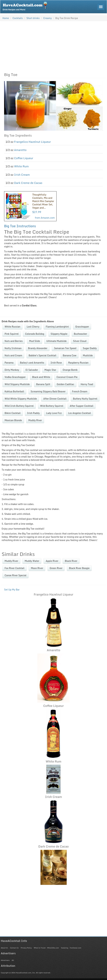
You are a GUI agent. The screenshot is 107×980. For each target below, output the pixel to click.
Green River (56, 568)
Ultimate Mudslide (56, 341)
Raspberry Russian (78, 363)
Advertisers (5, 960)
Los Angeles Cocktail (80, 413)
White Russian (12, 327)
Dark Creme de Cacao (28, 183)
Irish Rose (56, 363)
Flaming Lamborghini (57, 327)
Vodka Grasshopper (15, 377)
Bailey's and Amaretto (32, 363)
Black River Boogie (79, 568)
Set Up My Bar (12, 590)
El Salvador (32, 370)
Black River (71, 561)
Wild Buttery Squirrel (52, 406)
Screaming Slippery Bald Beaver (48, 391)
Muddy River (35, 420)
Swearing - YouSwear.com (71, 948)
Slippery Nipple (59, 334)
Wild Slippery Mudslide (17, 384)
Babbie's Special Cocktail (43, 355)
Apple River (52, 561)
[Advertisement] (54, 46)
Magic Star (50, 370)
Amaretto (20, 150)
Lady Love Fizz (54, 413)
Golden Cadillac (65, 384)
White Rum (21, 166)
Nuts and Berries (14, 341)
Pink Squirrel (12, 334)
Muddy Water (32, 561)
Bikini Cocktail (13, 413)
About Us (4, 948)
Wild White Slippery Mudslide (21, 399)
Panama (9, 363)
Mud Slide (35, 341)
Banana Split (43, 384)
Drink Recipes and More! (26, 6)
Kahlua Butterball (14, 391)
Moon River (37, 568)
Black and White (41, 377)
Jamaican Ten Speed (65, 348)
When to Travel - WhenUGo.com (46, 948)
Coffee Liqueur (24, 158)
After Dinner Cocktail (55, 399)
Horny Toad (87, 384)
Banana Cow (70, 355)
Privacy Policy (26, 948)
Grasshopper (82, 327)
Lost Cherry (33, 327)
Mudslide (88, 355)
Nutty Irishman (13, 348)
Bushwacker (81, 334)
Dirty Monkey (12, 370)
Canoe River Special (15, 575)
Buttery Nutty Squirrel (85, 399)
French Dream (80, 391)
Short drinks (33, 18)
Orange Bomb (70, 370)
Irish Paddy (33, 413)
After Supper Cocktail (82, 406)
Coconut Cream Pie (67, 377)
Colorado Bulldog (35, 334)
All (13, 960)
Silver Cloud (80, 341)
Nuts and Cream (13, 355)
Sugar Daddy (90, 348)
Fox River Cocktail (15, 568)
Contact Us (14, 948)
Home (6, 18)
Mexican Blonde (13, 420)
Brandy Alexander (38, 348)
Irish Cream (22, 175)
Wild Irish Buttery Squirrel (19, 406)
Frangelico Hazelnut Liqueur (32, 142)
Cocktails (18, 18)
